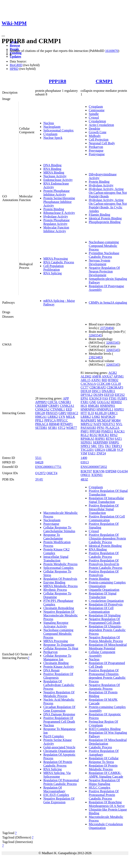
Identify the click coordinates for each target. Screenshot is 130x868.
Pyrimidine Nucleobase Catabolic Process (104, 255)
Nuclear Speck (53, 138)
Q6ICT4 (52, 473)
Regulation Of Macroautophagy (54, 789)
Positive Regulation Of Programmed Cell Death (59, 720)
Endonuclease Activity (58, 180)
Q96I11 (85, 475)
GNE (93, 402)
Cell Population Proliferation (54, 268)
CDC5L (53, 402)
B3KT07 (86, 471)
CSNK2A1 (67, 406)
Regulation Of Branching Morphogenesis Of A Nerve (107, 804)
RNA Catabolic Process (59, 262)
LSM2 (96, 417)
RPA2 (114, 435)
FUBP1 (122, 398)
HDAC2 (73, 413)
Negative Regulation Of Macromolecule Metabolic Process (61, 615)
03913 (85, 462)
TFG (101, 446)
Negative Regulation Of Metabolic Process (59, 694)
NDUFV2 (109, 424)
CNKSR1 (65, 402)
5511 (38, 458)
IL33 (91, 413)
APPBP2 (41, 402)
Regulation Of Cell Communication (101, 610)
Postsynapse (97, 154)
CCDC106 (104, 384)
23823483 (95, 357)
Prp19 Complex (54, 736)
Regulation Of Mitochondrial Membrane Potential (108, 646)
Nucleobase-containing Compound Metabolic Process (104, 246)
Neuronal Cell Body (102, 143)
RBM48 (54, 424)
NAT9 (97, 424)
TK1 (108, 446)
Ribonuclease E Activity (59, 213)
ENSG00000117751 (48, 467)
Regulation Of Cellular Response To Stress (104, 760)
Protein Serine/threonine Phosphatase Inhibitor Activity (59, 202)
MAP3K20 (108, 417)
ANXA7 (107, 376)
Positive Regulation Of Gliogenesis (58, 676)
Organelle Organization (104, 590)
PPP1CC (62, 420)
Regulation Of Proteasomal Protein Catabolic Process (61, 782)
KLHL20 (101, 413)
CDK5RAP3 (115, 387)
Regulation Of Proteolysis (60, 579)
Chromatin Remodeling (59, 608)
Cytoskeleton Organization (106, 601)
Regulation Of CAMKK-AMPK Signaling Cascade (106, 775)
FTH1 (113, 398)
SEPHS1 (86, 442)
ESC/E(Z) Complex (56, 795)
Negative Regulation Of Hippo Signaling (104, 782)
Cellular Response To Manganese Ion (57, 657)
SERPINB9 (100, 442)
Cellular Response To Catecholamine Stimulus (59, 529)
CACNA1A (88, 384)
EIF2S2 (120, 395)
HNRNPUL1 (105, 409)
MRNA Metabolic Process (61, 586)
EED (69, 409)
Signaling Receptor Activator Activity (56, 624)
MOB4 (116, 420)
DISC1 (96, 391)
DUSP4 (98, 395)
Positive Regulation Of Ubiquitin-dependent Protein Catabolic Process (107, 538)
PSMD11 (107, 431)
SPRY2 (85, 446)
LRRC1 (113, 413)
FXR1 (85, 402)
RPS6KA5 (87, 439)
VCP (120, 450)
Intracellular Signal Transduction (56, 559)
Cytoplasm (50, 134)
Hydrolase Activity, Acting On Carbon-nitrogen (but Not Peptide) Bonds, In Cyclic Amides (108, 205)
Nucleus (49, 123)
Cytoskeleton (97, 121)
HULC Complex (99, 788)
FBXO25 (52, 413)
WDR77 (72, 428)
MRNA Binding (54, 172)
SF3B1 (52, 428)
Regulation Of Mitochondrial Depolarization (108, 742)
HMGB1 (94, 406)
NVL (119, 424)
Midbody (95, 136)
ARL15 (85, 380)
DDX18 (86, 391)
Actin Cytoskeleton (101, 125)
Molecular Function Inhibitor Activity (56, 229)
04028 (39, 462)
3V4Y (39, 479)
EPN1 (84, 398)
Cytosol (94, 118)
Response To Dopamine (59, 645)
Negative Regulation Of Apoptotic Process (104, 687)
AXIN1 (96, 380)
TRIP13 (117, 446)
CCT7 (85, 387)
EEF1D (109, 395)
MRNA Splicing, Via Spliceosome (57, 775)
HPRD (14, 69)
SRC (94, 446)
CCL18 (116, 384)
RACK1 (119, 431)
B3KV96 (99, 471)
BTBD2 (113, 380)
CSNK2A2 (42, 409)
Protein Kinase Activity (59, 667)
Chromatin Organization (59, 751)
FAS (105, 398)
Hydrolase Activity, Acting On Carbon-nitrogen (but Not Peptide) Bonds (108, 193)
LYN (62, 417)
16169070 (112, 51)
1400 (84, 458)
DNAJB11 (108, 391)
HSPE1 (119, 409)
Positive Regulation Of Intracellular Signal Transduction (104, 509)
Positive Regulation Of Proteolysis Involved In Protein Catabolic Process (105, 564)
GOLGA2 (103, 402)
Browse (15, 45)
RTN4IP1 (67, 424)
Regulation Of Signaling (105, 615)
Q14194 (122, 471)
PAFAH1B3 (88, 428)
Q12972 (40, 473)
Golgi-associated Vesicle (59, 747)
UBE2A (100, 450)
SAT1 (118, 439)
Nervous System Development (99, 262)
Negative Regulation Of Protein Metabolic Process (106, 639)
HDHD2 (116, 402)
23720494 (107, 328)
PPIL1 (39, 420)
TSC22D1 (87, 450)
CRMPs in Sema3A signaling (108, 303)
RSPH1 (100, 439)
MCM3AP (104, 420)
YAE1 (92, 453)
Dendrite (94, 129)
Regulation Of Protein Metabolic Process (103, 767)
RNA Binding (52, 169)
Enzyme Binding (54, 582)
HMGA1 (41, 417)
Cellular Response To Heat (61, 648)
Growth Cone (98, 132)
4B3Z (84, 479)
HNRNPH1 (108, 406)
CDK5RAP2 (98, 387)
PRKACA (42, 424)
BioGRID (16, 65)
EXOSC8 (95, 398)
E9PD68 (111, 471)
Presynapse (96, 151)
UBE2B (111, 450)
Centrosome (97, 110)
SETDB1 (41, 428)
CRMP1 (104, 81)
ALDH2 (86, 376)
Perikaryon (96, 147)
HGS (84, 406)
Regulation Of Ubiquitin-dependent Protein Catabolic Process (107, 630)
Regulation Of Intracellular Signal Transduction (106, 500)
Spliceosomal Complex (58, 130)
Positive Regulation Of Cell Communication (107, 518)
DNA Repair (51, 670)
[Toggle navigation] (3, 36)
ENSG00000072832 (94, 467)
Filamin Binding (99, 215)
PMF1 (85, 431)
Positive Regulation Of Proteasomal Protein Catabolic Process (104, 795)
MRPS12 (87, 424)
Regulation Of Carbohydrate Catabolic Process (59, 685)
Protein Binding (54, 209)
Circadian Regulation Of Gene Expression (59, 709)
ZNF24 (101, 453)
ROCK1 (104, 435)
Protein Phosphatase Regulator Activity (56, 222)
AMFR (97, 376)
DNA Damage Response (59, 714)
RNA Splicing (52, 273)
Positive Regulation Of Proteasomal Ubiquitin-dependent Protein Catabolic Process (107, 676)
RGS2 (93, 435)
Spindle (94, 114)
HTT (84, 413)
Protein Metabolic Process (60, 564)
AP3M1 (119, 376)
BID (104, 380)
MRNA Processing (56, 259)
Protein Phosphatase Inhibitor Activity (56, 193)
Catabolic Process (100, 747)
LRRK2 (53, 417)
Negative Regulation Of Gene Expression (59, 800)
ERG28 (40, 413)
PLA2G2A (112, 428)
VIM (84, 453)
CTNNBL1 (58, 409)
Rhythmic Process (55, 590)
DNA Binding (52, 165)
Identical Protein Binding (105, 218)
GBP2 (63, 413)
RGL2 (85, 435)
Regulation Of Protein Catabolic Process (58, 764)
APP (66, 398)
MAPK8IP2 (88, 420)
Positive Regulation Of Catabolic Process (104, 555)
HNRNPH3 (88, 409)
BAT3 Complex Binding (105, 729)
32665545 (95, 335)
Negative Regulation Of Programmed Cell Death (105, 621)
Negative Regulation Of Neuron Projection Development (104, 271)
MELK (70, 417)
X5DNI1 (97, 475)
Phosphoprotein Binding (105, 222)
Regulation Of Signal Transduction (103, 595)
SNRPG (114, 442)
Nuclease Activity (55, 176)
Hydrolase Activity (56, 216)
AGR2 (113, 373)
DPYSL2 (87, 395)
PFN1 (101, 428)
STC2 (62, 428)
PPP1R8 (57, 81)
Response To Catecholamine (53, 537)
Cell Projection (98, 140)
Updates (15, 56)
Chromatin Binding (56, 663)
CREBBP (41, 406)
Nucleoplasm (52, 127)
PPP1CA (50, 420)
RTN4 (110, 439)
